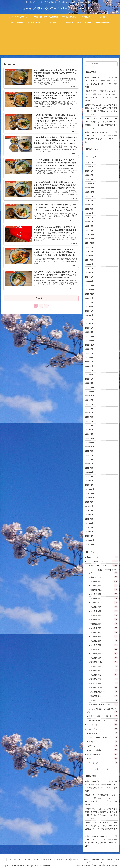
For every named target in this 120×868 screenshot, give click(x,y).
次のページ (41, 306)
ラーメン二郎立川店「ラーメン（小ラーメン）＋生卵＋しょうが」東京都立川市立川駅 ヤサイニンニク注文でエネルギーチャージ (101, 123)
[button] (116, 64)
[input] (101, 64)
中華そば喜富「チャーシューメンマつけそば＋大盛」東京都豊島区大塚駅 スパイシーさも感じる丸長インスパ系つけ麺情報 (101, 82)
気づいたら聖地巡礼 (43, 859)
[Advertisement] (60, 42)
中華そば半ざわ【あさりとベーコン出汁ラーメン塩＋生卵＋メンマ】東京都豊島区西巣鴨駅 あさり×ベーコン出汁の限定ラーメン (101, 137)
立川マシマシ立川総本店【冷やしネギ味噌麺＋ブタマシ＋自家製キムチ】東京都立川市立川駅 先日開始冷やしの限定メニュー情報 (101, 110)
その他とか (70, 859)
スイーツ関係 (114, 859)
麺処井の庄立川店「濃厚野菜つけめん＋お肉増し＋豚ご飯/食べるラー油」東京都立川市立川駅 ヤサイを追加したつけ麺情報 (101, 96)
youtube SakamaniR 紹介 (93, 862)
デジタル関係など (89, 859)
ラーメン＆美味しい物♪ (12, 859)
